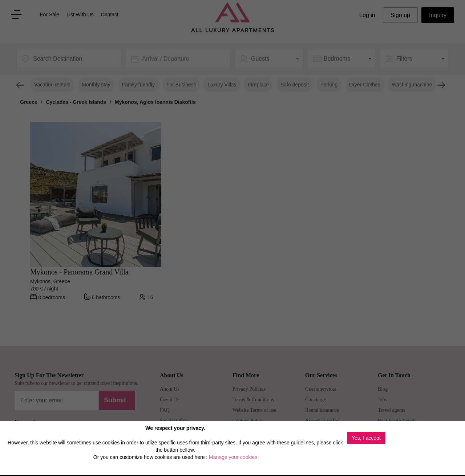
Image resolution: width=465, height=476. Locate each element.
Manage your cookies (233, 457)
